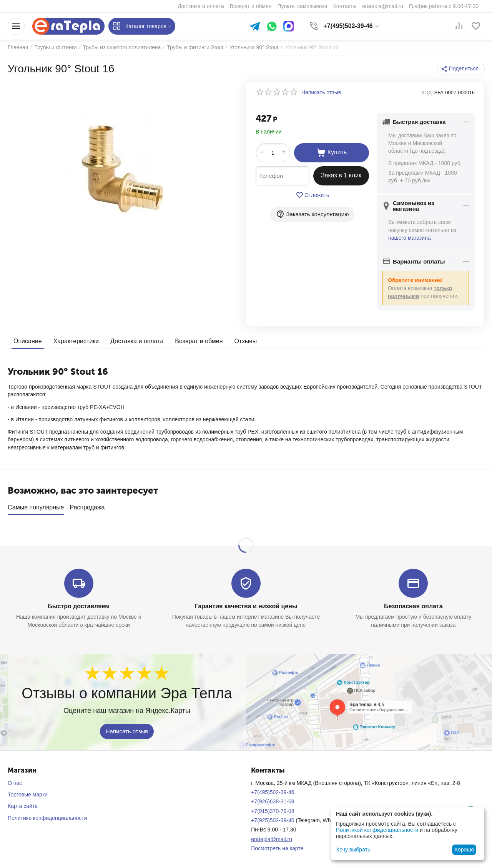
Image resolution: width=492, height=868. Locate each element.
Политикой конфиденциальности (377, 830)
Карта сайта (23, 803)
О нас (15, 780)
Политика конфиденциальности (47, 815)
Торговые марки (28, 792)
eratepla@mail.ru (272, 836)
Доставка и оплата (137, 341)
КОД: (427, 93)
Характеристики (76, 341)
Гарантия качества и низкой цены (246, 603)
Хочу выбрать (353, 850)
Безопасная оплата (413, 603)
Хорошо (464, 850)
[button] (461, 69)
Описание (28, 341)
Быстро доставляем (79, 603)
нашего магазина (410, 238)
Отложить (312, 195)
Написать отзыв (127, 728)
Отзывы (246, 341)
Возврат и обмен (199, 341)
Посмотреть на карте (277, 846)
